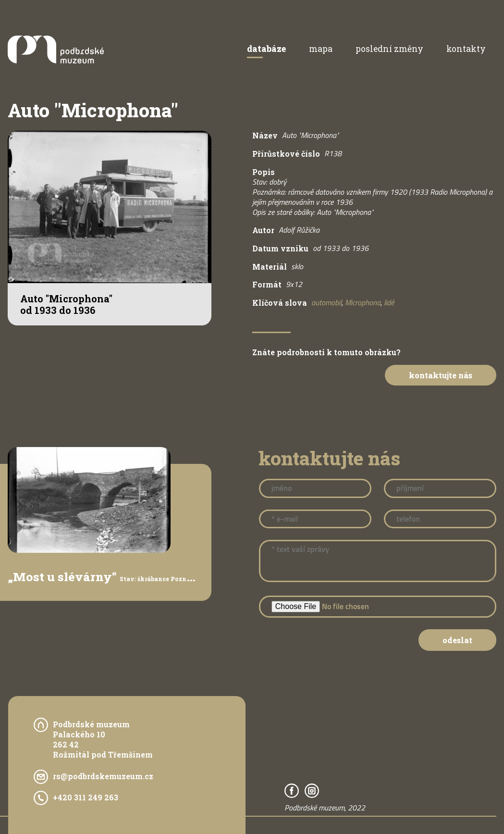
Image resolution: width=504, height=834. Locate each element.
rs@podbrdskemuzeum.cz (103, 776)
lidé (389, 302)
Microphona (363, 302)
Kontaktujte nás (441, 375)
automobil (326, 302)
